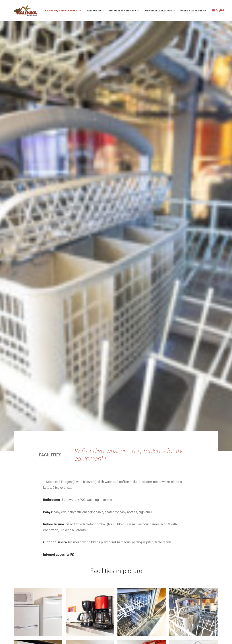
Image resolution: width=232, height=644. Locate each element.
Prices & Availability (193, 11)
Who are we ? (95, 11)
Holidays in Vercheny (124, 11)
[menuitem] (64, 11)
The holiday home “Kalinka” (62, 11)
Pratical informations (159, 11)
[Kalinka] (25, 10)
